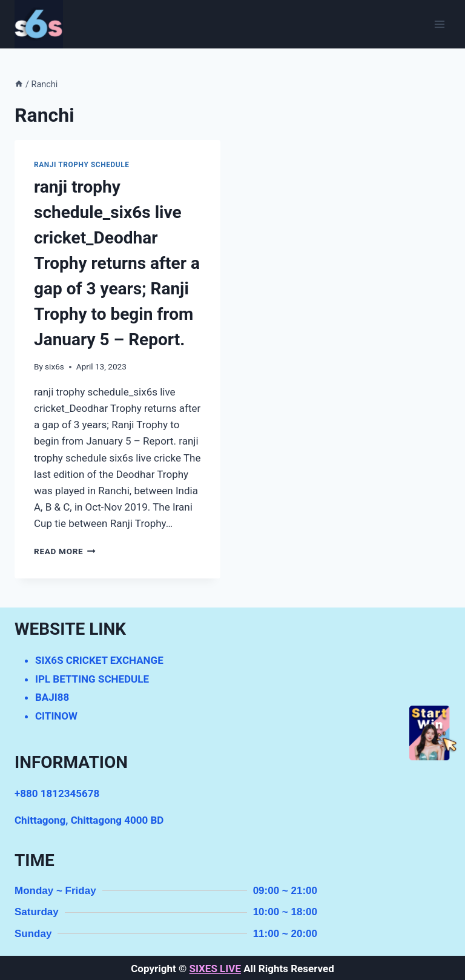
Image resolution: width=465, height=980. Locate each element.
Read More (65, 551)
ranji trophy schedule (82, 165)
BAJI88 (52, 697)
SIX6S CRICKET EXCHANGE (99, 660)
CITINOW (56, 716)
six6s (54, 366)
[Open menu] (439, 24)
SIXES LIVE (215, 968)
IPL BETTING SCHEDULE (92, 679)
